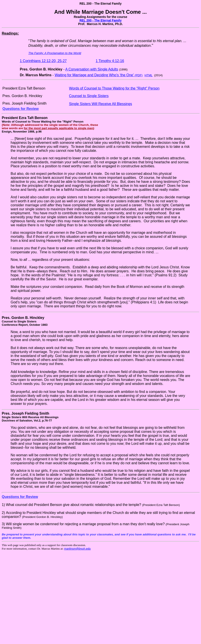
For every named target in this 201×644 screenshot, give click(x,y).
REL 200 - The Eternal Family (100, 20)
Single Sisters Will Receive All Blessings (101, 104)
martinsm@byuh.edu (77, 549)
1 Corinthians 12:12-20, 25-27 (43, 61)
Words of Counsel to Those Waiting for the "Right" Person (114, 88)
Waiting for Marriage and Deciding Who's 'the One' (99, 75)
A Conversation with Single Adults (92, 69)
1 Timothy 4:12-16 (110, 61)
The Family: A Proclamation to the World (55, 53)
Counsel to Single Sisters (89, 96)
